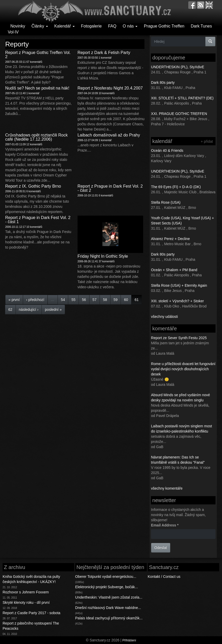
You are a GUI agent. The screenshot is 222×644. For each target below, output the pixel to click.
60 (126, 300)
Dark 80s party (163, 83)
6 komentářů (34, 191)
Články (40, 26)
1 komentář (105, 58)
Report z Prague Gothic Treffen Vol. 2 (38, 55)
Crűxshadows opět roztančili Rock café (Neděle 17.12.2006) (36, 137)
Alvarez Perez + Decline (170, 239)
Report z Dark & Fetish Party (104, 53)
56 (84, 300)
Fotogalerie (91, 26)
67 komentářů (34, 62)
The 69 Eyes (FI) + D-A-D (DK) (176, 187)
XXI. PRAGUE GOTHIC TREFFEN (179, 114)
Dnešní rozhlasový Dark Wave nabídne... (108, 608)
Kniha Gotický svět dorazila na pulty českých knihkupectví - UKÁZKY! (31, 579)
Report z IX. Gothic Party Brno (33, 186)
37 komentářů (106, 261)
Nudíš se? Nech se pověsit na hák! (37, 88)
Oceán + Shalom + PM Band (174, 270)
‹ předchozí (35, 300)
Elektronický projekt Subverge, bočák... (107, 587)
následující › (29, 310)
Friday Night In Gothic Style (103, 256)
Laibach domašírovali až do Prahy (109, 135)
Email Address (165, 525)
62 (10, 310)
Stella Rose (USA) (166, 202)
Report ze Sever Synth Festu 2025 (179, 338)
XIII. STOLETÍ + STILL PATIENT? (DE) (182, 98)
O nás (130, 26)
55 (73, 300)
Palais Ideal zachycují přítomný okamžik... (109, 618)
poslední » (53, 310)
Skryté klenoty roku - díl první (26, 602)
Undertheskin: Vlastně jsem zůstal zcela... (109, 597)
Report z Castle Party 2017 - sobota (32, 613)
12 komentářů (34, 144)
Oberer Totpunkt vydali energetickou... (106, 577)
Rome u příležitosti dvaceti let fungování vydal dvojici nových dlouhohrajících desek (183, 369)
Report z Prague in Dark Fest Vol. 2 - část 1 (38, 220)
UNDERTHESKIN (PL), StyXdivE (178, 67)
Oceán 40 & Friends (167, 150)
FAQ (112, 26)
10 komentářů (106, 93)
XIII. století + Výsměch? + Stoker (177, 301)
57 (95, 300)
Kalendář (64, 26)
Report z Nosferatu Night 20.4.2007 (110, 88)
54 (63, 300)
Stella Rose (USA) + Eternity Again (179, 285)
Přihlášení (129, 640)
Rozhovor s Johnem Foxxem (26, 592)
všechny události (164, 317)
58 (105, 300)
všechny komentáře (167, 488)
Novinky (18, 26)
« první (14, 300)
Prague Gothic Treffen (164, 26)
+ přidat (207, 141)
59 (116, 300)
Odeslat (161, 548)
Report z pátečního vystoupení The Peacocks (31, 626)
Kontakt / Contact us (164, 577)
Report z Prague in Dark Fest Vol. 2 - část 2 (110, 188)
